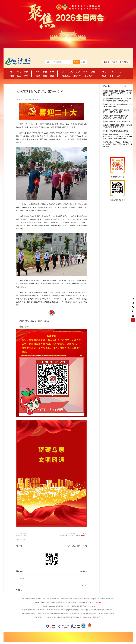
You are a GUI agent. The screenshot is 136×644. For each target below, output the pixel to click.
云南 (26, 72)
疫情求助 (99, 602)
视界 (119, 76)
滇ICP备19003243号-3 (29, 613)
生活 (119, 72)
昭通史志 (66, 76)
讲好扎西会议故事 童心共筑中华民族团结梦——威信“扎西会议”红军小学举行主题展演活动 (117, 93)
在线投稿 (124, 62)
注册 (107, 62)
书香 (86, 72)
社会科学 (77, 76)
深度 (112, 72)
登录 (115, 62)
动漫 (93, 72)
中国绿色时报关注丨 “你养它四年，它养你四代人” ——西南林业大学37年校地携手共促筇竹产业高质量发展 (117, 137)
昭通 (12, 76)
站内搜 (76, 62)
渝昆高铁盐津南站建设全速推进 (117, 131)
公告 (52, 72)
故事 (112, 76)
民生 (23, 539)
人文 (78, 72)
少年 (64, 72)
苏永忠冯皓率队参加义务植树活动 (118, 121)
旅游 (38, 76)
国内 (19, 72)
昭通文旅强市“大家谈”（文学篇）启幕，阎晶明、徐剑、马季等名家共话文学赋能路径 (118, 144)
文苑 (71, 72)
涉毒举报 (92, 602)
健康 (104, 76)
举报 (84, 536)
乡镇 (26, 76)
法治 (52, 76)
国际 (12, 72)
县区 (19, 76)
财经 (38, 72)
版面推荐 (89, 76)
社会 (45, 76)
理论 (104, 72)
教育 (45, 72)
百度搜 (83, 62)
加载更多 (19, 590)
